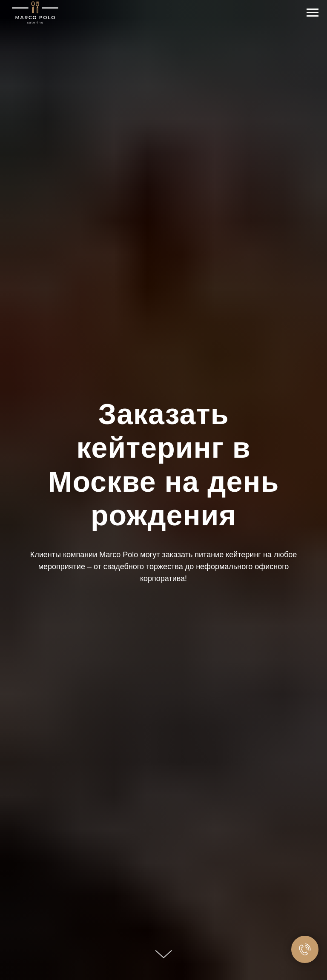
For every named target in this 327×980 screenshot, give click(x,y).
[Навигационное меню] (313, 13)
